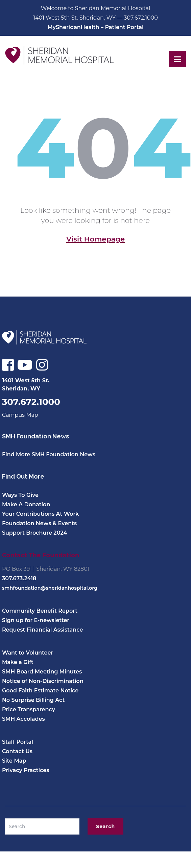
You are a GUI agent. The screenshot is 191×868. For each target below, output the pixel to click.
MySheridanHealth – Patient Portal (95, 27)
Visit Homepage (95, 239)
